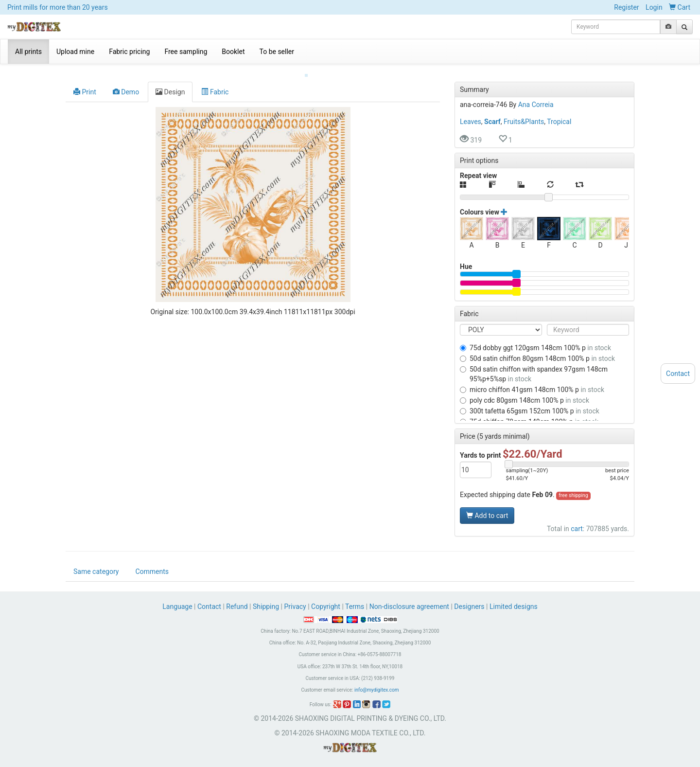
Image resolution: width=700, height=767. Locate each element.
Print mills (58, 7)
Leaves (471, 114)
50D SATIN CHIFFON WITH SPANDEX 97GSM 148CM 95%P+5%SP (534, 366)
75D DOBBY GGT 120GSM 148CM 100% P (535, 340)
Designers (469, 607)
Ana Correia (536, 97)
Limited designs (514, 607)
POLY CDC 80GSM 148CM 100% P (525, 392)
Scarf (492, 114)
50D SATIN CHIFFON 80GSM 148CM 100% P (537, 351)
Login (654, 7)
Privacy (295, 607)
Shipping (266, 607)
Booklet (233, 52)
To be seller (277, 52)
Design (170, 84)
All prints (28, 52)
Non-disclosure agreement (409, 607)
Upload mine (75, 52)
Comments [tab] (152, 572)
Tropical (559, 114)
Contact (209, 607)
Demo (126, 84)
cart (577, 521)
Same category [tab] (96, 572)
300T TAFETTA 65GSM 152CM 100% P (530, 403)
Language (178, 607)
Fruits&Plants (524, 114)
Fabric (215, 84)
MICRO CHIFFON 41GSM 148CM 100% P (532, 382)
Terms (355, 607)
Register (626, 7)
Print (85, 84)
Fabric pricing (129, 52)
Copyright (326, 607)
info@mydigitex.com (377, 690)
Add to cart (487, 508)
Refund (237, 607)
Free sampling (186, 52)
